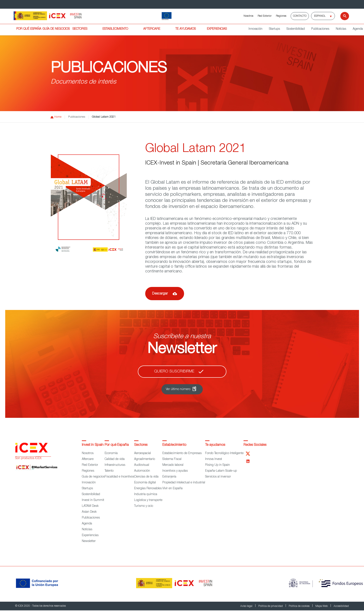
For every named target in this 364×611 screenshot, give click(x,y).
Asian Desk (89, 512)
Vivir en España (172, 489)
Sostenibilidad (296, 29)
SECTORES (80, 29)
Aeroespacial (142, 453)
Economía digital (145, 483)
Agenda (87, 524)
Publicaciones (320, 29)
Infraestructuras (115, 465)
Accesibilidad (341, 606)
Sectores (141, 445)
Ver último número (178, 389)
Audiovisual (142, 465)
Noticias (341, 29)
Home (56, 117)
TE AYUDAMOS (186, 29)
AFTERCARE (152, 29)
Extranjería (169, 477)
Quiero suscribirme (174, 372)
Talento (109, 471)
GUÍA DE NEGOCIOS (56, 29)
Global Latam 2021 (104, 117)
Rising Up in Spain (217, 465)
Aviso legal (247, 606)
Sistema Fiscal (172, 459)
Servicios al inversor (218, 477)
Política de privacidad (271, 606)
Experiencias (90, 535)
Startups (274, 29)
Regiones (281, 16)
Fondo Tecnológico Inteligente (224, 453)
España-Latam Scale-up (221, 471)
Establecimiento (174, 445)
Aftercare (88, 459)
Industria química (146, 494)
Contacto (300, 16)
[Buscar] (342, 16)
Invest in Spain (93, 445)
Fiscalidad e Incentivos (119, 477)
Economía (111, 453)
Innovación (255, 29)
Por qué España (117, 445)
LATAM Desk (90, 506)
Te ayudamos (215, 445)
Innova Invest (214, 459)
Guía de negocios (93, 477)
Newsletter (89, 541)
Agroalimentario (145, 459)
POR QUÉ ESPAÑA (29, 29)
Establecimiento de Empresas (182, 453)
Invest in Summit (93, 500)
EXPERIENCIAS (217, 29)
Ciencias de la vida (146, 477)
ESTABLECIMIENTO (115, 29)
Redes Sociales (255, 445)
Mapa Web (322, 606)
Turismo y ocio (144, 506)
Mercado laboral (173, 465)
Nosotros (248, 16)
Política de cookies (299, 606)
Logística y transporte (148, 500)
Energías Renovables (148, 489)
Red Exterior (265, 16)
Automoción (142, 471)
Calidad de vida (115, 459)
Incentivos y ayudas (175, 471)
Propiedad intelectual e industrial (184, 483)
